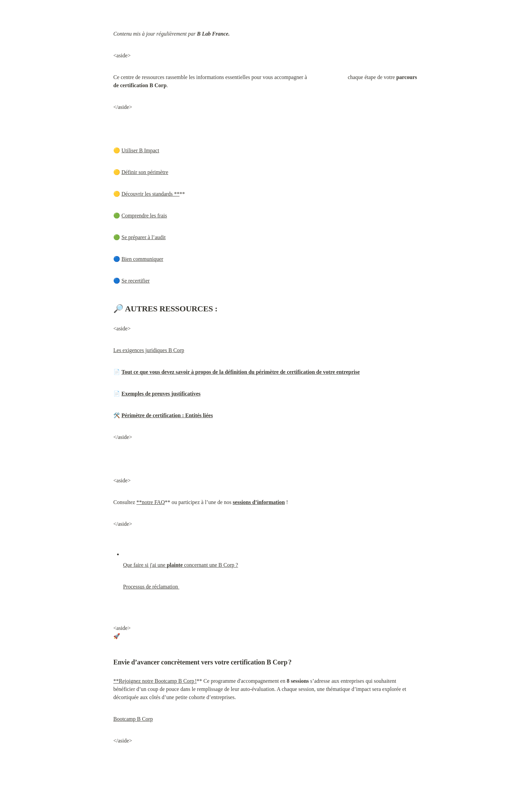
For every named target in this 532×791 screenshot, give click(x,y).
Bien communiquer (142, 259)
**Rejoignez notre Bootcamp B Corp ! (155, 681)
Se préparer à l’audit (144, 237)
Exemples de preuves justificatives (161, 394)
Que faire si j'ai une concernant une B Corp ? (181, 565)
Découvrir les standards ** (150, 194)
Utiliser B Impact (140, 150)
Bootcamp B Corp (133, 719)
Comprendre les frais (144, 216)
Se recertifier (136, 281)
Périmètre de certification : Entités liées (167, 415)
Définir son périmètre (145, 172)
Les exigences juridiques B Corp (149, 350)
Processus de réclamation (151, 587)
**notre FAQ (151, 502)
